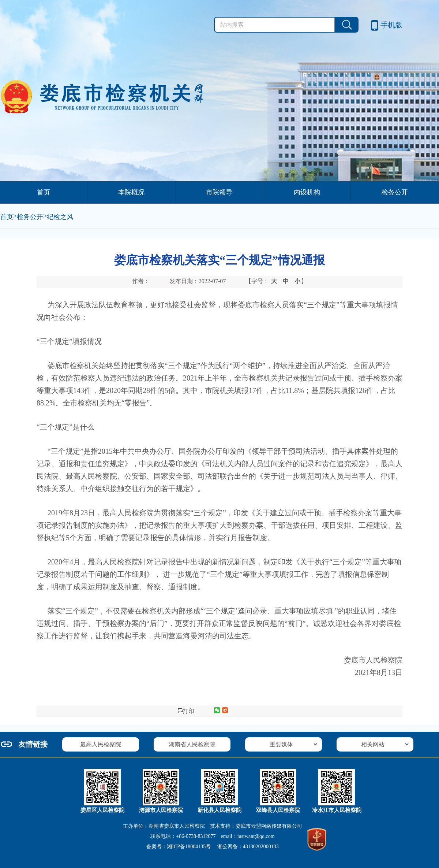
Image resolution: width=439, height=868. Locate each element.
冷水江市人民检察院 (337, 810)
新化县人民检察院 (219, 810)
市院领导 (219, 192)
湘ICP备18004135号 (189, 847)
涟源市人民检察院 (161, 810)
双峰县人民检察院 (278, 810)
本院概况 (131, 192)
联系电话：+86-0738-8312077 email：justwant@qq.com (212, 836)
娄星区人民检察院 (102, 810)
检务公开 (395, 192)
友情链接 (33, 744)
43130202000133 (261, 847)
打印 (186, 711)
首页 (44, 192)
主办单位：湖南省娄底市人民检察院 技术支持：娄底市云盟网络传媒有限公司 (213, 826)
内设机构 (307, 192)
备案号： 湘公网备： (212, 847)
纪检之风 (60, 217)
